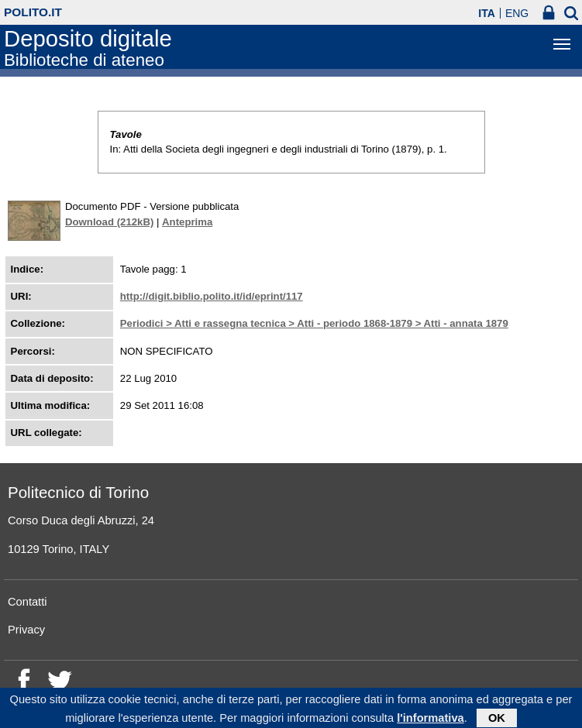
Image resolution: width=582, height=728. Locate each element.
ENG (517, 13)
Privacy (26, 630)
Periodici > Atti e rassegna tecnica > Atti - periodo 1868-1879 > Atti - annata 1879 (314, 323)
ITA (487, 13)
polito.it (33, 12)
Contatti (28, 602)
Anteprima (187, 222)
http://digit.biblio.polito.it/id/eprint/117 (212, 296)
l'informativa (430, 719)
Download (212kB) (109, 222)
